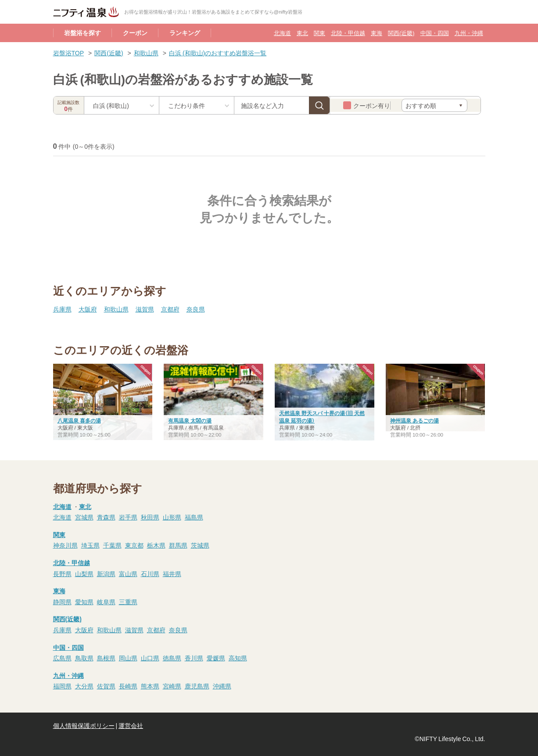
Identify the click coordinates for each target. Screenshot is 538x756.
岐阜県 (106, 602)
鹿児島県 (197, 686)
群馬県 (178, 545)
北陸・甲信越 (348, 33)
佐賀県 (106, 686)
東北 (302, 33)
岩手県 (128, 517)
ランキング (185, 32)
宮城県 (84, 517)
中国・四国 (435, 33)
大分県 (84, 686)
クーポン (135, 32)
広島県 (62, 658)
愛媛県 (216, 658)
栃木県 (156, 545)
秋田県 (150, 517)
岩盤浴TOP (69, 53)
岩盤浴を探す (82, 32)
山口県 (150, 658)
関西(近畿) (401, 33)
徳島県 (172, 658)
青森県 (106, 517)
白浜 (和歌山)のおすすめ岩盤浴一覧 (218, 53)
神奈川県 (65, 545)
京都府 (170, 309)
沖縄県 (222, 686)
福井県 (172, 573)
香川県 (194, 658)
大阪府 (88, 309)
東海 (377, 33)
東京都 (134, 545)
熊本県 (150, 686)
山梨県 (84, 573)
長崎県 (128, 686)
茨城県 (200, 545)
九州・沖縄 (469, 33)
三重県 (128, 602)
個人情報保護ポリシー (84, 725)
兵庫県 (62, 309)
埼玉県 (90, 545)
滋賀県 (145, 309)
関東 (319, 33)
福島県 (194, 517)
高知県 (238, 658)
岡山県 (128, 658)
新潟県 (106, 573)
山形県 (172, 517)
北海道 (282, 33)
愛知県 (84, 602)
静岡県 (62, 602)
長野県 (62, 573)
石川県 (150, 573)
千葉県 (112, 545)
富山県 (128, 573)
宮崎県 (172, 686)
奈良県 (196, 309)
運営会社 (131, 725)
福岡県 (62, 686)
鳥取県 (84, 658)
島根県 (106, 658)
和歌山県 (146, 53)
